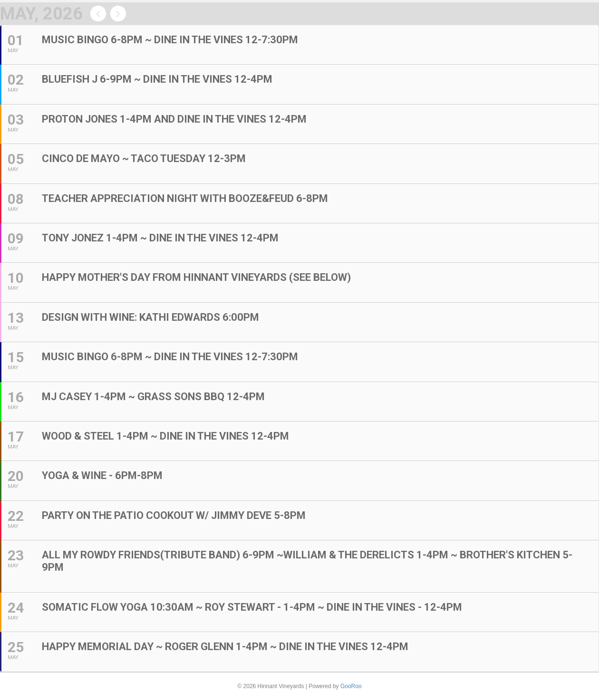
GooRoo (351, 686)
